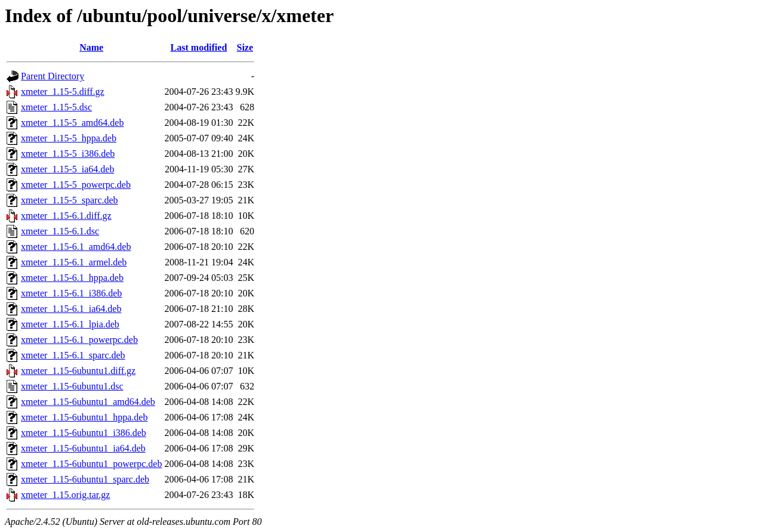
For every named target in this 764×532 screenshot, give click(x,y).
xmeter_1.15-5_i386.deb (68, 154)
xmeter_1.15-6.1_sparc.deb (73, 355)
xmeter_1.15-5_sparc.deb (70, 200)
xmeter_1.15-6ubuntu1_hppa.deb (84, 417)
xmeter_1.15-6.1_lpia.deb (70, 324)
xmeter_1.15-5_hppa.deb (69, 138)
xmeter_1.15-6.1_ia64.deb (71, 309)
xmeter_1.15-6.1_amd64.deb (76, 247)
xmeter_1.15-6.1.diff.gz (66, 216)
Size (245, 47)
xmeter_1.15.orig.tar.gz (65, 495)
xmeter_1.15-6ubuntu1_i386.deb (84, 433)
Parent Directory (53, 76)
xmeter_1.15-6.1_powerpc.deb (79, 340)
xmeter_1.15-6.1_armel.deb (74, 262)
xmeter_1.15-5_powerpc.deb (76, 185)
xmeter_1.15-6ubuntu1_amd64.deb (88, 402)
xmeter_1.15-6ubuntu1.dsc (72, 386)
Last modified (199, 47)
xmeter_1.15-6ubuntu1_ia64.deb (83, 448)
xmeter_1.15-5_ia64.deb (67, 169)
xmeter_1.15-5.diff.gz (63, 92)
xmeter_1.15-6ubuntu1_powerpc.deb (91, 464)
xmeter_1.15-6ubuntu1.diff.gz (78, 371)
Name (91, 47)
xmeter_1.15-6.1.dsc (60, 231)
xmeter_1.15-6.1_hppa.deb (72, 278)
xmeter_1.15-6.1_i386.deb (71, 293)
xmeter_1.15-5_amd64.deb (72, 123)
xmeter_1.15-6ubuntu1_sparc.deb (85, 479)
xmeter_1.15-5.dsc (56, 107)
